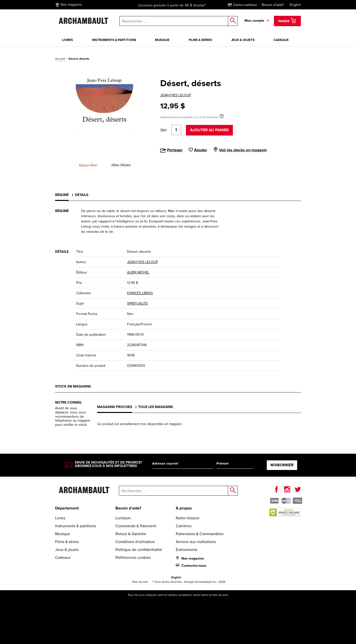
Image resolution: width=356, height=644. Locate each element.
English (295, 5)
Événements (187, 550)
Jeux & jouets (243, 40)
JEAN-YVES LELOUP (176, 95)
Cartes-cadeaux (242, 5)
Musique (162, 40)
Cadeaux (281, 40)
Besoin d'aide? (273, 5)
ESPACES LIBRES (140, 293)
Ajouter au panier (209, 130)
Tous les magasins (156, 407)
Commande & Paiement (136, 526)
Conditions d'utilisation (135, 542)
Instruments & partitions (114, 40)
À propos (184, 508)
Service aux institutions (196, 542)
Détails (82, 195)
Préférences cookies (133, 557)
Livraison (123, 518)
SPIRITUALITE (137, 303)
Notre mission (188, 518)
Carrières (184, 526)
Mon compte (254, 21)
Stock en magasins (73, 386)
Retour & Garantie (131, 534)
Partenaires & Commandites (200, 534)
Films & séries (200, 40)
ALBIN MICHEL (138, 272)
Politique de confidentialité (139, 550)
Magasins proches (115, 407)
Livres (67, 40)
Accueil (60, 59)
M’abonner (282, 465)
